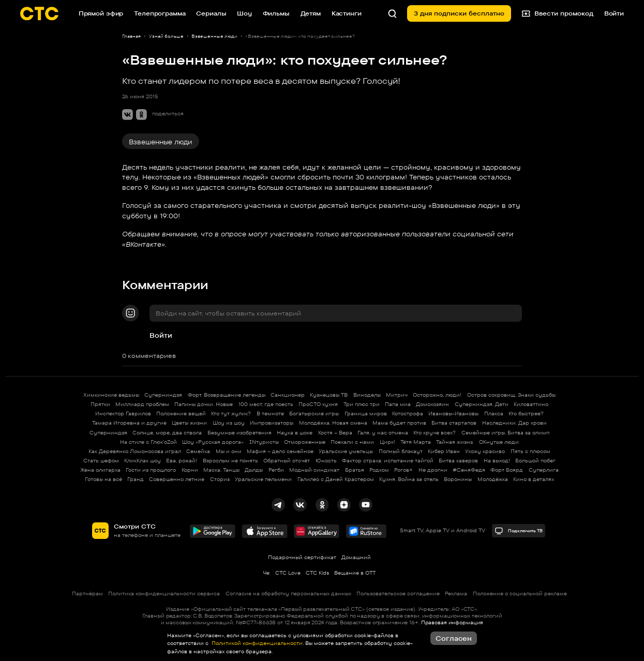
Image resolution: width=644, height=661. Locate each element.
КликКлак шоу (143, 461)
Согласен (454, 638)
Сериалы (211, 13)
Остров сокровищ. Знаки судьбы (511, 395)
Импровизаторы (272, 423)
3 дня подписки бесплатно (459, 13)
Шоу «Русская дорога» (213, 442)
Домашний (356, 557)
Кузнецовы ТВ (329, 395)
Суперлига (544, 470)
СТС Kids (317, 573)
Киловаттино (531, 404)
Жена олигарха (100, 470)
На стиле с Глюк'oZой (148, 442)
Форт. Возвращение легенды (227, 395)
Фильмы (276, 13)
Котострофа (408, 414)
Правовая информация (452, 622)
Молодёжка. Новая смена (333, 423)
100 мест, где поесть (266, 404)
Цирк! (387, 442)
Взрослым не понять (230, 461)
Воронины (458, 479)
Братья (355, 470)
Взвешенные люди (161, 142)
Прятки (100, 404)
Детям (311, 13)
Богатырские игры (314, 414)
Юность (326, 461)
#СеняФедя (469, 470)
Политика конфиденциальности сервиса (164, 594)
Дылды (254, 470)
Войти (161, 335)
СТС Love (288, 573)
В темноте (270, 414)
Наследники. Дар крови (514, 423)
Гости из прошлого (151, 470)
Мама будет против (399, 423)
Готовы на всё (103, 479)
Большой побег (535, 461)
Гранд (136, 479)
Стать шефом (101, 461)
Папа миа (398, 404)
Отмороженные (305, 442)
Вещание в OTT (355, 573)
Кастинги (347, 13)
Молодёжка (493, 479)
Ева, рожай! (182, 461)
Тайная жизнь (455, 442)
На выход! (497, 461)
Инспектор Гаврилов (123, 414)
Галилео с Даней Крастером (336, 479)
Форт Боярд (507, 470)
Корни (190, 470)
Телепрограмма (160, 13)
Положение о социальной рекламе (520, 594)
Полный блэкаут (401, 451)
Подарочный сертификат (302, 557)
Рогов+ (403, 470)
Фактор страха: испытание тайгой (388, 461)
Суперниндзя (163, 395)
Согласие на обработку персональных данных (288, 594)
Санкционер (288, 395)
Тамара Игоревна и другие (129, 423)
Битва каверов (458, 461)
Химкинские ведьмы (111, 395)
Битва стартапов (454, 423)
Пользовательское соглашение (398, 594)
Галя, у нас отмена (383, 433)
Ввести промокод (558, 13)
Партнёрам (87, 594)
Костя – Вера (335, 433)
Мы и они (229, 451)
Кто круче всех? (435, 433)
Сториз (220, 479)
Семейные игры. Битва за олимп (505, 433)
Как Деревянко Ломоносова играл (135, 451)
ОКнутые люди (499, 442)
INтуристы (264, 442)
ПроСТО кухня (318, 404)
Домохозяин (432, 404)
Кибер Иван (444, 451)
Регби (276, 470)
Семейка (198, 451)
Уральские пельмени (263, 479)
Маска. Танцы (221, 470)
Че (266, 573)
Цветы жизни (189, 423)
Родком (379, 470)
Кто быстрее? (526, 414)
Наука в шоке (295, 433)
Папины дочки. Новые (204, 404)
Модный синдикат (314, 470)
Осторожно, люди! (437, 395)
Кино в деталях (534, 479)
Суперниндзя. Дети (482, 404)
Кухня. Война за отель (409, 479)
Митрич (397, 395)
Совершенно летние (177, 479)
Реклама (456, 594)
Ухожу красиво (485, 451)
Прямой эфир (101, 13)
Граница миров (366, 414)
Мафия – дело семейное (280, 451)
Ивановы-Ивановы (453, 414)
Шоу (244, 13)
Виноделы (367, 395)
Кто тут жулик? (231, 414)
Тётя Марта (416, 442)
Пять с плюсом (530, 451)
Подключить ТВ (518, 531)
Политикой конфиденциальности (256, 643)
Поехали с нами (352, 442)
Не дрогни (433, 470)
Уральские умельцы (346, 451)
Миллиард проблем (142, 404)
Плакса (494, 414)
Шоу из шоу (229, 423)
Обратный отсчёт (287, 461)
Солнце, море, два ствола (167, 433)
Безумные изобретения (239, 433)
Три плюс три (362, 404)
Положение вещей (181, 414)
